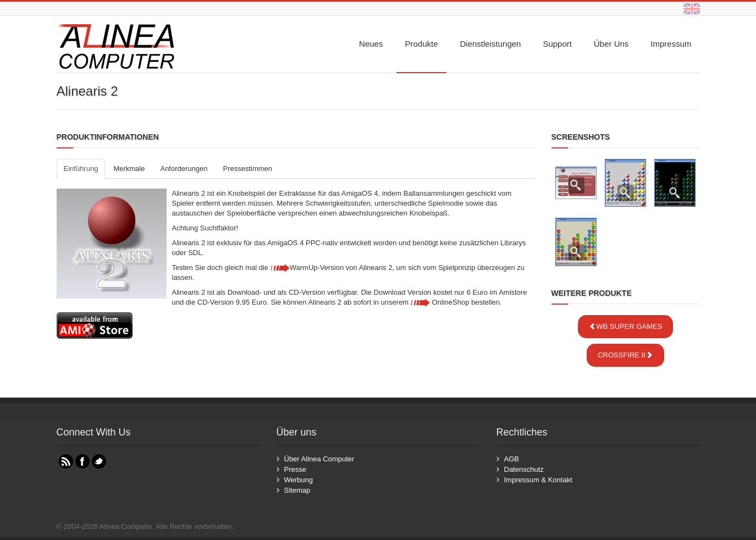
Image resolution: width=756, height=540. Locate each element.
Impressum (671, 44)
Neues (371, 44)
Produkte (421, 44)
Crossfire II (625, 355)
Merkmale (129, 169)
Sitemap (297, 490)
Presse (295, 469)
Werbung (299, 480)
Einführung (81, 169)
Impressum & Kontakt (538, 480)
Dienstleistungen (491, 44)
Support (557, 44)
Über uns (611, 44)
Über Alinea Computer (319, 459)
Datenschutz (524, 469)
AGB (512, 459)
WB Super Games (626, 326)
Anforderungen (184, 169)
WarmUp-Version (307, 268)
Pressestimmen (247, 169)
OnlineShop (440, 302)
